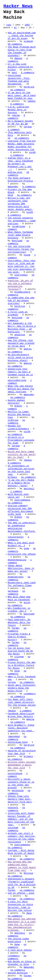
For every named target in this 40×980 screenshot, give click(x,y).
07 (15, 28)
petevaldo (18, 790)
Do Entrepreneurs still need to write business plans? (20, 357)
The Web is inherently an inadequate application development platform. (22, 527)
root (9, 25)
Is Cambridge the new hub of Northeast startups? (21, 300)
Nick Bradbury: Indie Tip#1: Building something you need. (21, 728)
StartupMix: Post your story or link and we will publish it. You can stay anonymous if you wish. (22, 266)
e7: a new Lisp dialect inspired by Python (20, 67)
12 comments (22, 138)
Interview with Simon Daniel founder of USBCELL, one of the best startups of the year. (21, 819)
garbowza (13, 591)
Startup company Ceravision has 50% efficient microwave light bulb (20, 510)
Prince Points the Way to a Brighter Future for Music (22, 665)
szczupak (13, 828)
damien (18, 58)
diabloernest (16, 577)
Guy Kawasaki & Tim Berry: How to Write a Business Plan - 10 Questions (22, 328)
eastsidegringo (17, 380)
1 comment (14, 130)
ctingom (19, 657)
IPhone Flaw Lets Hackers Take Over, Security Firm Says (20, 799)
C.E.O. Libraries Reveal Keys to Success (18, 110)
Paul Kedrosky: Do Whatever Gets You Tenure (19, 622)
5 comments (28, 73)
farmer (16, 628)
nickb (32, 152)
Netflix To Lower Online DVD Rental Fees (19, 414)
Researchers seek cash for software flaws (22, 584)
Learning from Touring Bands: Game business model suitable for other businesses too (22, 145)
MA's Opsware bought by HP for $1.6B (20, 122)
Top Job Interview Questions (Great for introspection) (21, 249)
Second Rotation (18, 973)
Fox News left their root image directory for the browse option (22, 702)
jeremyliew (18, 226)
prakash (28, 41)
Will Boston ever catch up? (18, 496)
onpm (26, 548)
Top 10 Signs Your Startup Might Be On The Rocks (20, 651)
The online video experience (18, 940)
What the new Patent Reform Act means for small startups (21, 389)
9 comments (29, 187)
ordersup (13, 420)
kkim (10, 195)
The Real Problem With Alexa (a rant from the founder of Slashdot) (22, 51)
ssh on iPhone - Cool (21, 893)
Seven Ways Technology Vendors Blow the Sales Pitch (22, 688)
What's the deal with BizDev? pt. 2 (21, 544)
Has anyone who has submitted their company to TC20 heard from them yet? (22, 866)
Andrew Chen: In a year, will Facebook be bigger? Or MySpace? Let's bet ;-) (20, 164)
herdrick (29, 87)
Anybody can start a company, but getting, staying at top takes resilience (22, 838)
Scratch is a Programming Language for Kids (21, 440)
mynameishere (22, 292)
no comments (18, 90)
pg (9, 138)
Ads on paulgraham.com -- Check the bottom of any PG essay (22, 36)
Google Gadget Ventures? (16, 402)
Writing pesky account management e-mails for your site (22, 765)
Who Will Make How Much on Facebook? (19, 598)
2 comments (17, 155)
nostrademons (22, 500)
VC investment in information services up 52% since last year (21, 470)
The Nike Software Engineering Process (20, 179)
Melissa (28, 873)
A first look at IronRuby (18, 313)
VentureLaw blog (18, 742)
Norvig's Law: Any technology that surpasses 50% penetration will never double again (20, 204)
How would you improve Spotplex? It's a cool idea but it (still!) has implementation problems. (22, 924)
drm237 (18, 406)
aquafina (20, 335)
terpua (28, 127)
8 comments (17, 104)
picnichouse (15, 773)
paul (14, 73)
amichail (29, 489)
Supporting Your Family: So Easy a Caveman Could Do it (20, 372)
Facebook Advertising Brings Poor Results (21, 715)
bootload (17, 241)
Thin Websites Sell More (20, 134)
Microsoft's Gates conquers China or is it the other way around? (21, 783)
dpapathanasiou (17, 560)
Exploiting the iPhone (22, 554)
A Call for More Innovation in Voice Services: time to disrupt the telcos (20, 906)
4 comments (18, 60)
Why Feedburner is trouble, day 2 (19, 610)
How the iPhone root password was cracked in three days (21, 343)
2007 (27, 25)
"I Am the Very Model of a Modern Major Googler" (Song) (21, 483)
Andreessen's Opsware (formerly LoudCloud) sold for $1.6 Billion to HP (22, 883)
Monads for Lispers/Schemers (18, 427)
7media (28, 460)
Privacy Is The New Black (20, 191)
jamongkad (14, 736)
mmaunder (13, 187)
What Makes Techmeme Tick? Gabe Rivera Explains (20, 235)
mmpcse (28, 363)
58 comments (15, 44)
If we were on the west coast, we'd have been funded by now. (22, 95)
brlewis (12, 477)
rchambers (30, 694)
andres (28, 349)
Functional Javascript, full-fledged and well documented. (19, 80)
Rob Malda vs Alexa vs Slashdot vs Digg (22, 963)
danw (29, 913)
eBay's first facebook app (22, 678)
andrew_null (15, 172)
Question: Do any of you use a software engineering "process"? (20, 285)
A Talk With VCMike (20, 950)
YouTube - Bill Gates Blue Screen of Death (21, 852)
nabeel (32, 101)
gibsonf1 (13, 808)
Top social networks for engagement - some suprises (22, 221)
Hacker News (18, 6)
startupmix (21, 275)
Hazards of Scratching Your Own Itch (22, 752)
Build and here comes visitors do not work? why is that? (22, 454)
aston (27, 602)
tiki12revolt (16, 537)
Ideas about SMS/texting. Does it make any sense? (21, 568)
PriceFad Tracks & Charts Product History (19, 637)
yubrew (16, 115)
